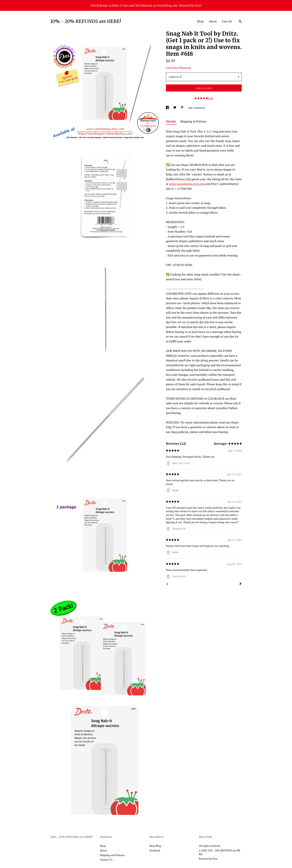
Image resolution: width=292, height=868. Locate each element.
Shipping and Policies (112, 855)
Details (171, 121)
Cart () (227, 21)
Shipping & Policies (193, 121)
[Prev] (167, 585)
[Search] (240, 22)
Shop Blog (155, 846)
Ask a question (197, 108)
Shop (200, 21)
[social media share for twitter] (175, 108)
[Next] (240, 584)
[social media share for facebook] (168, 108)
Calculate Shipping (178, 68)
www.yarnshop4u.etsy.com (187, 184)
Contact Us (106, 860)
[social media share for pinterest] (182, 108)
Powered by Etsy (208, 859)
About (213, 21)
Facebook (155, 850)
